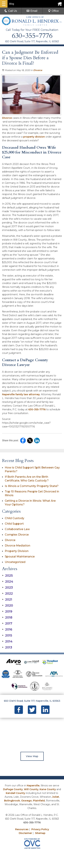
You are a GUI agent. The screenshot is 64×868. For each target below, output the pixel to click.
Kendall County (15, 793)
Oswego (26, 801)
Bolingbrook (12, 801)
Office (53, 11)
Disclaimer (25, 833)
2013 (7, 647)
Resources (22, 829)
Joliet (56, 797)
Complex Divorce (17, 535)
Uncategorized (15, 562)
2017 (7, 623)
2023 (7, 588)
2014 (7, 641)
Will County (31, 789)
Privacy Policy (40, 829)
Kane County (48, 789)
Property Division (17, 551)
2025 (7, 576)
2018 (7, 618)
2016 (7, 629)
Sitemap (40, 833)
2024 (8, 582)
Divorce (38, 70)
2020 (8, 606)
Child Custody (15, 518)
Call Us (11, 11)
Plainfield (39, 801)
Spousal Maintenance (20, 557)
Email (32, 11)
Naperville (33, 786)
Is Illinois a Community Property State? (32, 486)
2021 (7, 600)
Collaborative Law (17, 529)
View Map (32, 756)
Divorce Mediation (17, 546)
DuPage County (13, 789)
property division (34, 137)
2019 (7, 612)
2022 (7, 594)
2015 (7, 635)
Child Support (14, 524)
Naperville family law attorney (21, 394)
